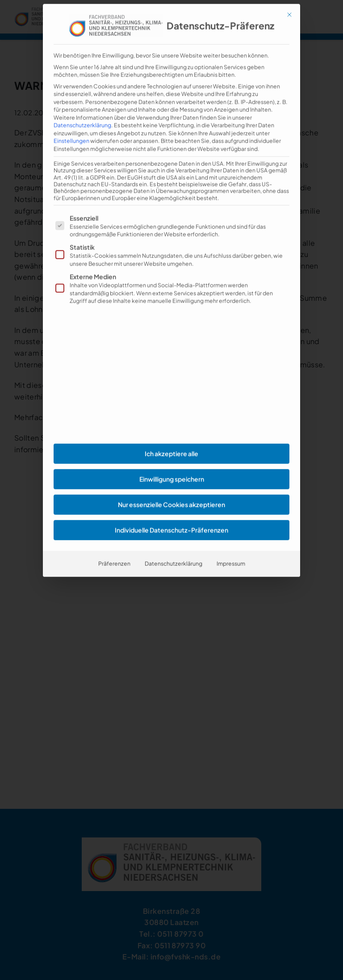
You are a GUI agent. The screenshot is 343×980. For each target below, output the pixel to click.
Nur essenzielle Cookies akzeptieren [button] (171, 482)
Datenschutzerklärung (82, 102)
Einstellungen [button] (71, 118)
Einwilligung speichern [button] (172, 456)
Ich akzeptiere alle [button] (171, 431)
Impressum (231, 541)
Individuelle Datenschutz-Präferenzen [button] (171, 507)
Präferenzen (114, 541)
